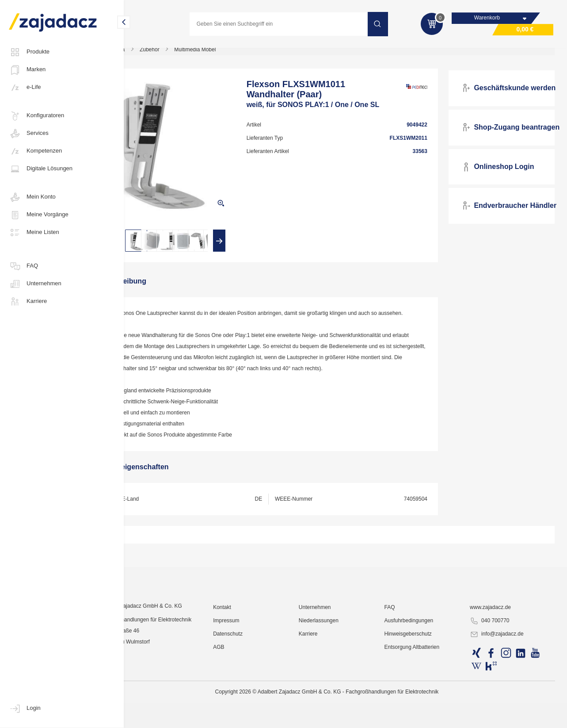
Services (29, 134)
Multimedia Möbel (231, 55)
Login (25, 709)
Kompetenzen (35, 151)
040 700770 (497, 704)
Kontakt (249, 690)
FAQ (23, 266)
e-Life (25, 88)
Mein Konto (32, 197)
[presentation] (152, 246)
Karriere (28, 302)
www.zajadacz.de (498, 690)
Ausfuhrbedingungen (423, 704)
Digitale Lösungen (41, 169)
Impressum (253, 704)
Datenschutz (255, 717)
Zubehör (185, 55)
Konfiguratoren (36, 116)
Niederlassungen (339, 704)
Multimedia (148, 55)
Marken (27, 70)
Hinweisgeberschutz (422, 717)
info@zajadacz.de (504, 717)
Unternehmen (35, 284)
